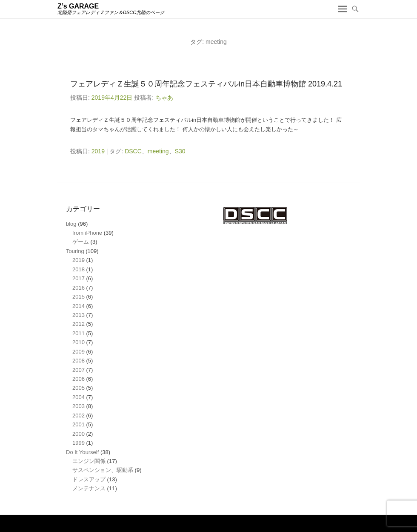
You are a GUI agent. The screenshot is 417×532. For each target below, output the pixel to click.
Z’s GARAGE (78, 6)
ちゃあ (164, 98)
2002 (79, 416)
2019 (98, 151)
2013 (79, 315)
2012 (79, 324)
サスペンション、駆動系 (103, 470)
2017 (79, 278)
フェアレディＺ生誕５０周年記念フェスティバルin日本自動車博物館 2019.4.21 (206, 84)
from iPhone (87, 233)
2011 (79, 333)
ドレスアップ (89, 479)
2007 (79, 370)
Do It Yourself (82, 452)
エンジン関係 (89, 461)
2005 (79, 388)
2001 (79, 424)
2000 (79, 434)
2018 (79, 269)
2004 (79, 397)
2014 (79, 306)
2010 (79, 342)
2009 (79, 352)
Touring (75, 251)
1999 (79, 443)
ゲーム (81, 242)
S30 (180, 151)
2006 (79, 379)
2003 (79, 406)
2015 (79, 297)
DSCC (133, 151)
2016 (79, 288)
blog (71, 224)
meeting (158, 151)
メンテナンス (89, 488)
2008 (79, 361)
